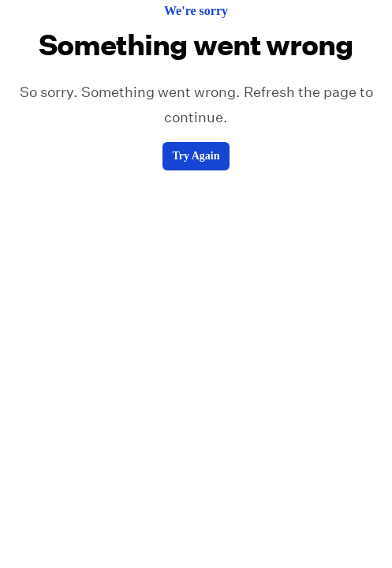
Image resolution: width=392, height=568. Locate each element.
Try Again (196, 156)
